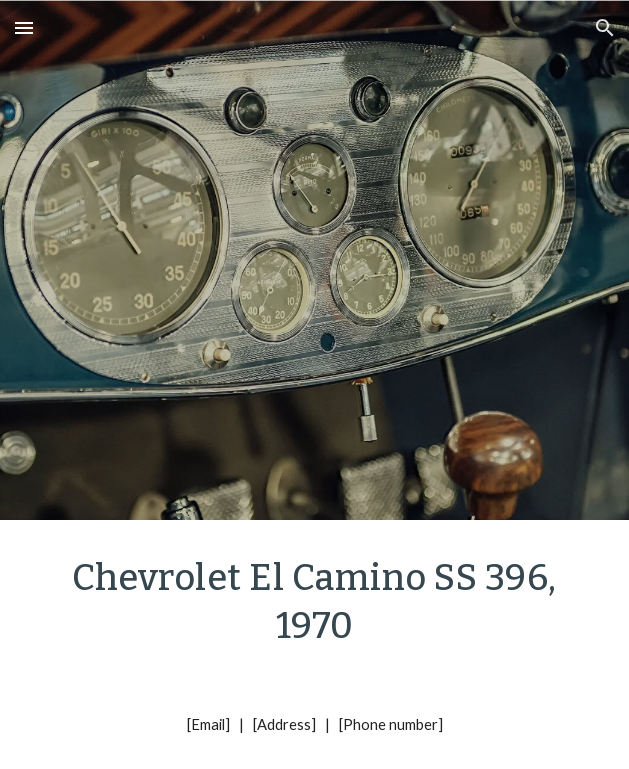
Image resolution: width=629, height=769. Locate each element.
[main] (314, 600)
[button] (24, 27)
